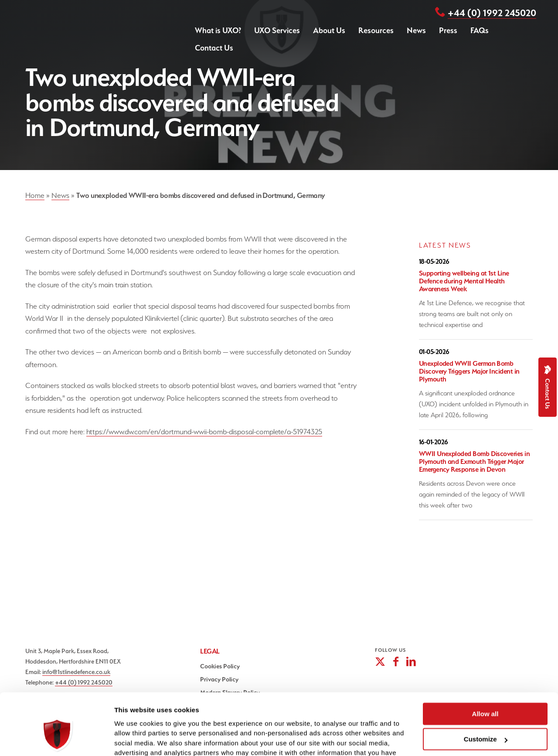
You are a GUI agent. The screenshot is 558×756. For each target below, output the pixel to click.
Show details (134, 739)
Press (448, 30)
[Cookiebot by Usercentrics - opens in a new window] (56, 739)
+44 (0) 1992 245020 (492, 13)
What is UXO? (218, 30)
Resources (376, 30)
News (416, 30)
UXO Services (277, 30)
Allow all (485, 666)
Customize (486, 692)
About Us (329, 30)
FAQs (480, 30)
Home (35, 195)
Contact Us (214, 48)
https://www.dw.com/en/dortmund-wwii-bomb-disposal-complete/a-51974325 (204, 432)
